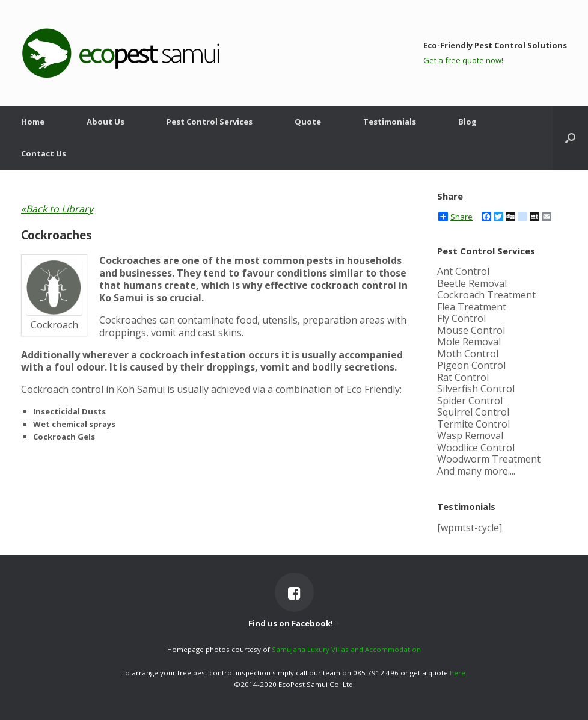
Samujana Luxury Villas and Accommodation (346, 649)
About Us (106, 122)
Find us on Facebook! (294, 623)
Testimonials (390, 122)
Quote (308, 122)
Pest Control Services (210, 122)
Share (455, 217)
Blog (467, 122)
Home (33, 122)
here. (458, 673)
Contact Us (44, 153)
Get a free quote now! (463, 60)
